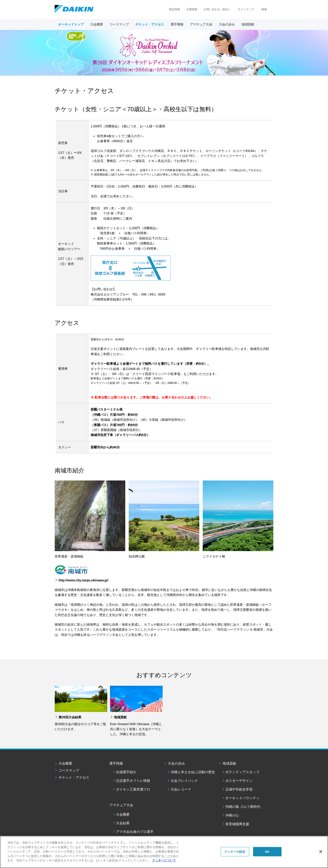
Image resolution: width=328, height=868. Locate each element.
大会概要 (97, 24)
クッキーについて (164, 860)
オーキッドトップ (71, 24)
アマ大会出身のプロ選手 (135, 832)
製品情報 (174, 9)
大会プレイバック (184, 781)
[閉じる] (321, 852)
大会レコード (181, 789)
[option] (164, 53)
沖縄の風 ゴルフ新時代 (243, 807)
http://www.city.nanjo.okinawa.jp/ (83, 580)
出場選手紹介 (126, 772)
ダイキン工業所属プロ (133, 789)
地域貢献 (229, 763)
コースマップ (119, 24)
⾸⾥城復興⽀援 (237, 824)
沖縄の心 (232, 815)
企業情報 (192, 9)
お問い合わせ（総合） (217, 9)
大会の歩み (176, 763)
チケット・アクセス (150, 24)
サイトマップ (246, 9)
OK (267, 851)
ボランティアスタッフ (242, 772)
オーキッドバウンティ (242, 798)
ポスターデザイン (239, 781)
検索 (264, 9)
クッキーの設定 (235, 851)
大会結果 (123, 823)
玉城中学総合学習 (239, 789)
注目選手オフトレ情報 (133, 781)
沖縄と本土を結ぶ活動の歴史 (193, 772)
